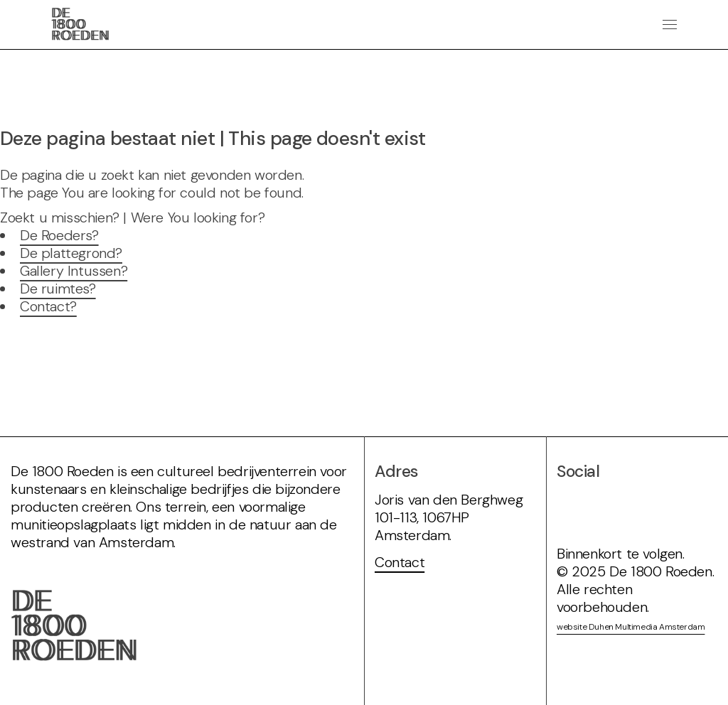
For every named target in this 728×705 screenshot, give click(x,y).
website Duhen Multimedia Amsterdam (631, 627)
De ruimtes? (58, 289)
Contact (400, 562)
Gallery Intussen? (74, 271)
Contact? (48, 306)
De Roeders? (59, 235)
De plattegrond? (71, 253)
